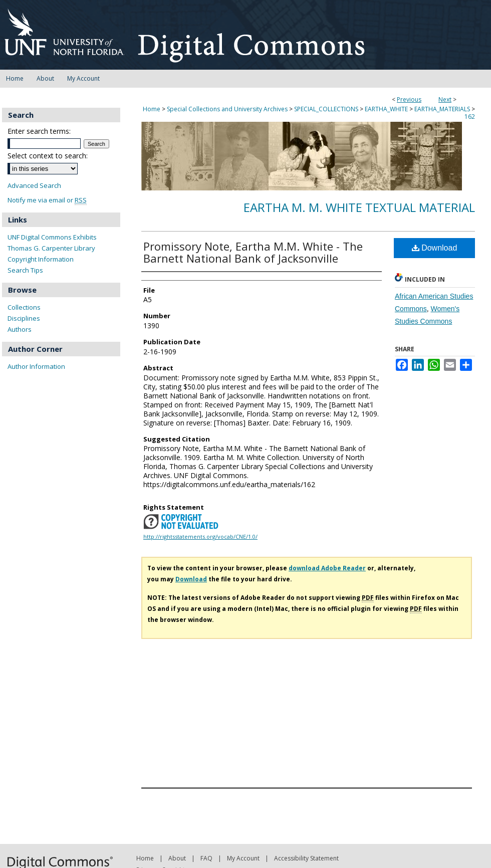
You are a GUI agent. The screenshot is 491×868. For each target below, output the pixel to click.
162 (470, 117)
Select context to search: (48, 156)
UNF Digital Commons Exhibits (52, 237)
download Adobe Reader (327, 568)
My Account (243, 858)
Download (435, 248)
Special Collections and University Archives (227, 109)
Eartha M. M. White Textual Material (359, 207)
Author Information (36, 366)
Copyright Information (41, 259)
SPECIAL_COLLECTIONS (326, 109)
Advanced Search (34, 185)
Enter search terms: (39, 131)
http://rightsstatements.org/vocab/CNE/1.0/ (200, 536)
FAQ (206, 858)
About (177, 858)
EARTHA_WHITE (386, 109)
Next (445, 99)
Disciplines (24, 318)
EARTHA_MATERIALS (442, 109)
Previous (409, 99)
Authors (20, 329)
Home (152, 109)
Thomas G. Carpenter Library (51, 248)
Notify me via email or (47, 200)
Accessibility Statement (306, 858)
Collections (24, 307)
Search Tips (25, 270)
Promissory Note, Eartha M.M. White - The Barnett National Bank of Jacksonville (253, 252)
